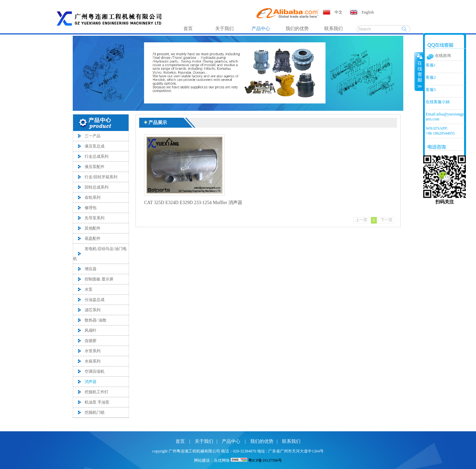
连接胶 (91, 341)
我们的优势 (297, 29)
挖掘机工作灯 (97, 392)
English (368, 12)
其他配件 (93, 228)
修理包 (91, 208)
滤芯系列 (93, 310)
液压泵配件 (95, 167)
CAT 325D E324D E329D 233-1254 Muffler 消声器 (193, 203)
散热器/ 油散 (96, 320)
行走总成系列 (97, 156)
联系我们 (334, 29)
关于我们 (224, 29)
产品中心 (261, 29)
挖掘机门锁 (95, 412)
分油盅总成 (95, 300)
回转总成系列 (97, 187)
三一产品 (93, 136)
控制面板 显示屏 (99, 279)
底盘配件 (93, 238)
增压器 (91, 269)
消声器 (91, 382)
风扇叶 (91, 330)
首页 (188, 29)
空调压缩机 (95, 371)
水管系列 (93, 351)
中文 (338, 12)
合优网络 (222, 460)
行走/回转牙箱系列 (101, 177)
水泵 (89, 289)
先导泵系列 (95, 218)
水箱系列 (93, 361)
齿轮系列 (93, 197)
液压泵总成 (95, 146)
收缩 (419, 71)
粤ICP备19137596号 (265, 460)
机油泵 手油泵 (97, 402)
